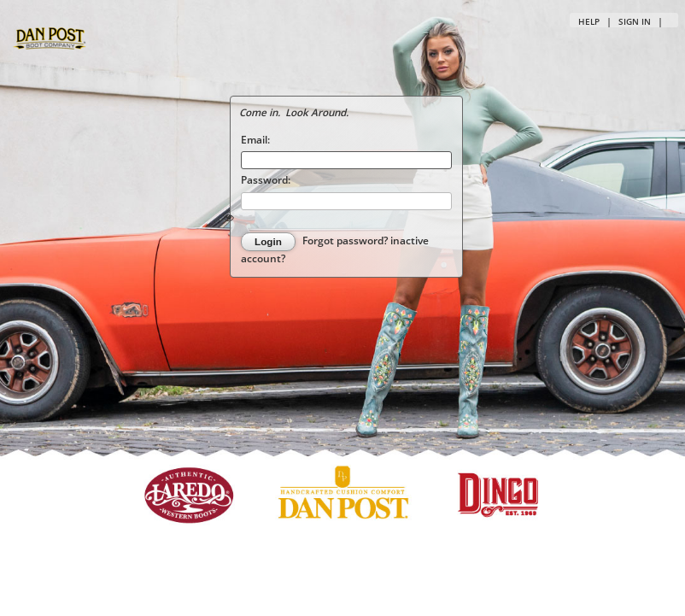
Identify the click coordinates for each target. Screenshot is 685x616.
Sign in (635, 21)
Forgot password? (346, 241)
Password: (266, 179)
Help (589, 21)
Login (268, 241)
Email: (255, 139)
